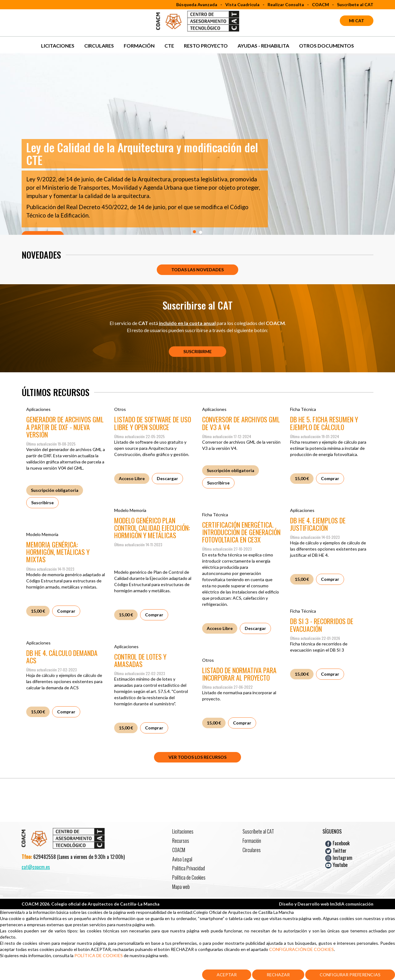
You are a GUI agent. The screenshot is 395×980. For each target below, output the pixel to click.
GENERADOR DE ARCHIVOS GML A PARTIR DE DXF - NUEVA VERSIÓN (65, 427)
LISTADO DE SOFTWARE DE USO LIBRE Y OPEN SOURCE (153, 423)
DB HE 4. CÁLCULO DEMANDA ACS (62, 657)
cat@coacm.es (36, 867)
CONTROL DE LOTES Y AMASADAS (140, 660)
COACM (320, 4)
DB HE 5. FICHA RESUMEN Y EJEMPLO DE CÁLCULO (324, 423)
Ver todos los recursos (197, 757)
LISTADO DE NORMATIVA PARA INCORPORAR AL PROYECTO (239, 674)
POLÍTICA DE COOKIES (99, 955)
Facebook (337, 843)
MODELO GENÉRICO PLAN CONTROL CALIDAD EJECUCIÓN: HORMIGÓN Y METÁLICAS (152, 528)
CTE (169, 46)
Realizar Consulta (286, 4)
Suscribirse (42, 503)
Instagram (339, 858)
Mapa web (181, 887)
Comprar (330, 478)
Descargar (167, 478)
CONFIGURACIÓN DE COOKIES (301, 949)
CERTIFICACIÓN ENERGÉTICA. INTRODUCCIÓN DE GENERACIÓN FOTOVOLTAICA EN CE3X (241, 532)
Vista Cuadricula (242, 4)
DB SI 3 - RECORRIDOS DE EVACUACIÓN (322, 625)
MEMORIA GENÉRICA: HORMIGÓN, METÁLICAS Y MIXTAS (58, 552)
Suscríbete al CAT (355, 4)
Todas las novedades (197, 270)
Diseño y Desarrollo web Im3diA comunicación (326, 904)
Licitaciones (58, 46)
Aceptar (227, 975)
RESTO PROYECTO (206, 46)
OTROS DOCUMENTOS (326, 46)
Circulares (99, 46)
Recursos (181, 841)
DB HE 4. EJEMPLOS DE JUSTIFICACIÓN (318, 524)
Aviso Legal (182, 859)
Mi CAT (357, 21)
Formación (139, 46)
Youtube (336, 865)
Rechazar (278, 975)
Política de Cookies (189, 877)
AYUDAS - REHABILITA (263, 46)
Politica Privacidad (189, 868)
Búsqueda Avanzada (197, 4)
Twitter (336, 850)
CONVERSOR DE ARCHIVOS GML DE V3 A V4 (241, 423)
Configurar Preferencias (350, 975)
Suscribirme (197, 351)
